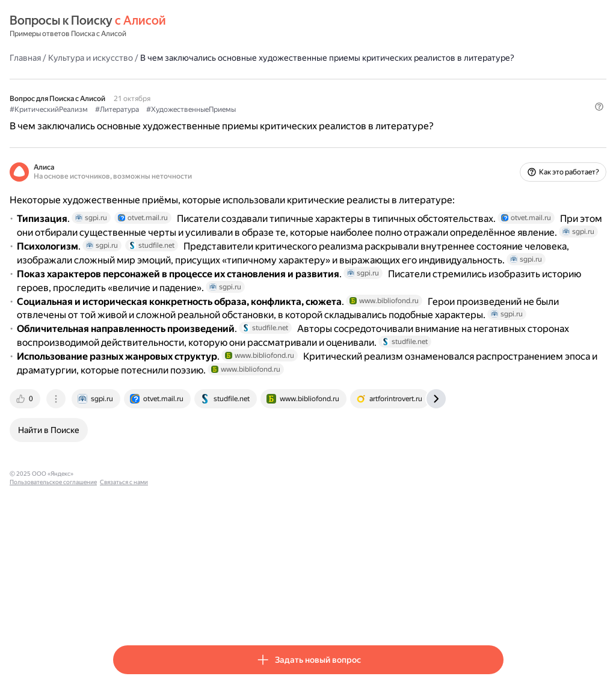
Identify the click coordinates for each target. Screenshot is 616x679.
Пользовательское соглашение (226, 612)
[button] (496, 141)
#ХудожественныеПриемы (294, 121)
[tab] (129, 537)
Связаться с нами (297, 612)
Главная (129, 57)
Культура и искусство (194, 57)
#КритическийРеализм (152, 121)
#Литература (220, 121)
